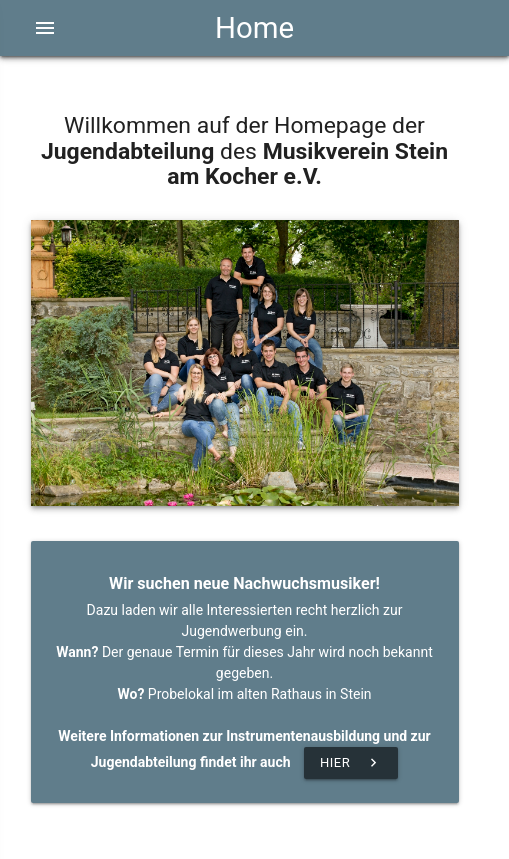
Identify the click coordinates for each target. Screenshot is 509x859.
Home (254, 28)
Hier (351, 763)
